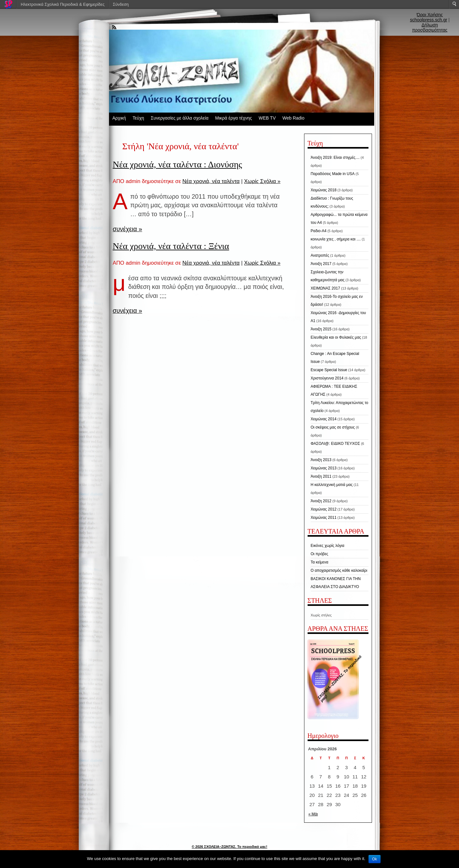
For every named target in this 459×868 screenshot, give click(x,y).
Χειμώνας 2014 (324, 419)
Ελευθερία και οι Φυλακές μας (336, 337)
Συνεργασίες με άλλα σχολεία (180, 118)
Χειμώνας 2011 (324, 518)
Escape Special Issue (329, 370)
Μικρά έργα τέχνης (234, 118)
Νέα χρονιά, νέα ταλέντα (211, 181)
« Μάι (313, 814)
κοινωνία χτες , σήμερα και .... (336, 239)
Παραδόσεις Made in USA (333, 174)
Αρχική (119, 118)
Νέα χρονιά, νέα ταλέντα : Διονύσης (178, 164)
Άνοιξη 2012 (321, 501)
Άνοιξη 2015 (321, 329)
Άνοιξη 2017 (321, 264)
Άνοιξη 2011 (321, 476)
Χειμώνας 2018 (324, 190)
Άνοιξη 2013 (321, 460)
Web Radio (293, 118)
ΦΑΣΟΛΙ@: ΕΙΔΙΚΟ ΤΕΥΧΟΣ (335, 444)
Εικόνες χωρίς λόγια (328, 546)
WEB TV (267, 118)
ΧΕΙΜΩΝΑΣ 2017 (325, 288)
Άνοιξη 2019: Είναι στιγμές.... (335, 158)
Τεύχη (138, 118)
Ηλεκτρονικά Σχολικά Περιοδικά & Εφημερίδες (63, 4)
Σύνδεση (121, 4)
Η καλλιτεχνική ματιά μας (332, 485)
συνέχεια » (127, 229)
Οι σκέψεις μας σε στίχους (333, 427)
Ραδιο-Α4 (319, 231)
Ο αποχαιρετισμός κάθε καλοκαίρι (339, 570)
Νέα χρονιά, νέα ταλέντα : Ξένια (171, 246)
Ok (374, 859)
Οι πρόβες (320, 554)
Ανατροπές (320, 255)
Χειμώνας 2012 (324, 509)
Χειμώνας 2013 (324, 468)
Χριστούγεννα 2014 (327, 378)
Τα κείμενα (320, 562)
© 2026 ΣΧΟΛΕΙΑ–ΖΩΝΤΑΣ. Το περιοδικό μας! (230, 847)
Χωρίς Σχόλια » (262, 181)
